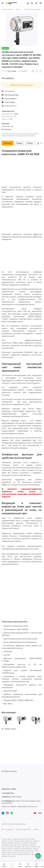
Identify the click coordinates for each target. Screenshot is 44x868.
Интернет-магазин (9, 771)
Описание (8, 143)
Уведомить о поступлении (22, 85)
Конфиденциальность (23, 829)
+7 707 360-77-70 (8, 793)
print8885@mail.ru (9, 801)
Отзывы (19, 143)
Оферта (36, 829)
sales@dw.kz (6, 797)
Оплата (30, 143)
